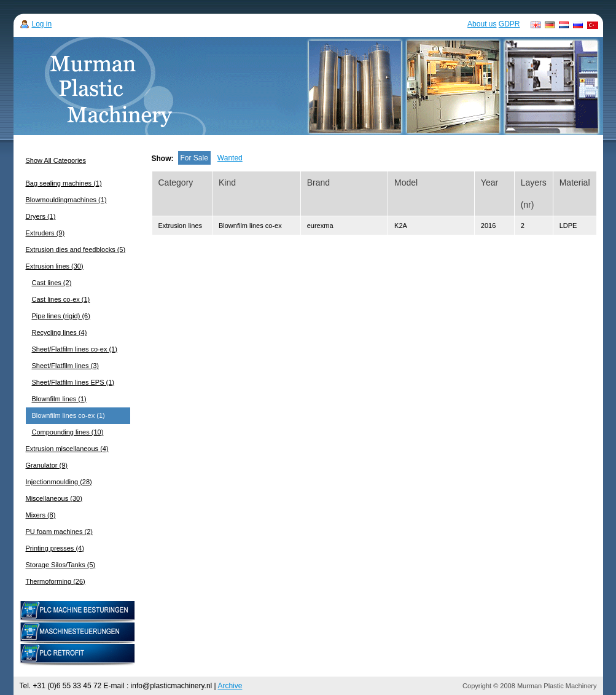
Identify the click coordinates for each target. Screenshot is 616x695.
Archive (230, 686)
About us (482, 24)
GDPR (509, 24)
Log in (42, 24)
